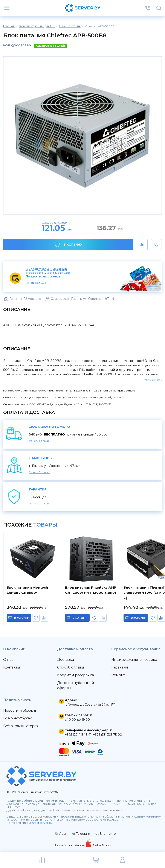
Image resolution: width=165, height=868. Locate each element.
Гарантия (120, 667)
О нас (8, 660)
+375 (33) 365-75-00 (108, 735)
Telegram (81, 834)
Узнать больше (36, 283)
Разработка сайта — (70, 845)
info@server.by (42, 823)
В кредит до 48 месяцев (46, 269)
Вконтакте (106, 834)
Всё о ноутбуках (17, 718)
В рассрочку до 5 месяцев (48, 273)
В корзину (68, 244)
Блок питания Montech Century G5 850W (27, 590)
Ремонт (118, 675)
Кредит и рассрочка (76, 675)
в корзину (21, 618)
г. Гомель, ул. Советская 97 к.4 (90, 705)
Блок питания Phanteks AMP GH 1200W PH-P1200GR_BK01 (91, 590)
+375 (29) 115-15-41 (78, 735)
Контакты (12, 667)
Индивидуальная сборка (134, 660)
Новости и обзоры (20, 710)
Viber (60, 834)
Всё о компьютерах (21, 726)
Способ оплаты (71, 667)
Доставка (66, 660)
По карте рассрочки (43, 276)
